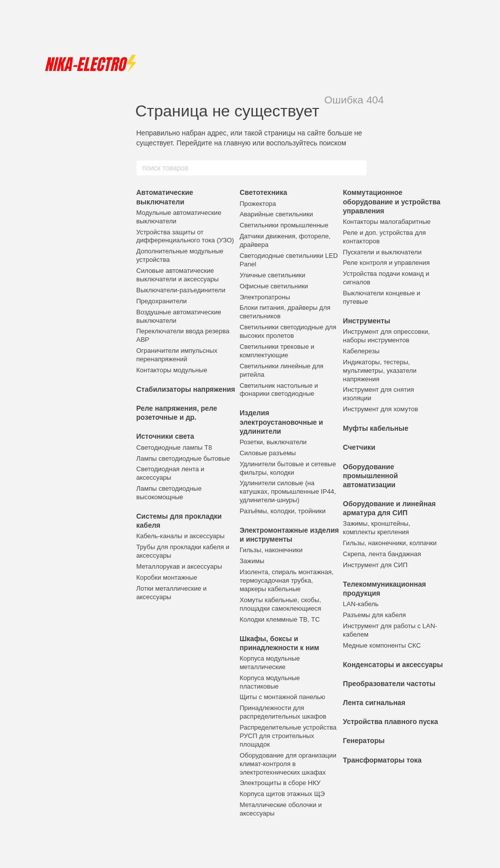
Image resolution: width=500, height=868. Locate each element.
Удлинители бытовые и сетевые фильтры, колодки (288, 468)
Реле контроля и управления (386, 263)
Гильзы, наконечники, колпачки (390, 543)
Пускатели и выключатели (382, 252)
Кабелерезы (361, 351)
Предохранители (162, 301)
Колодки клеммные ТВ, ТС (279, 619)
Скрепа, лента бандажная (382, 554)
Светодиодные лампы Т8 (174, 447)
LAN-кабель (361, 604)
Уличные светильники (272, 275)
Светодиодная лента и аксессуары (170, 473)
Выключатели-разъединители (181, 290)
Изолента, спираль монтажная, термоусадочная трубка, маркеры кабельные (286, 580)
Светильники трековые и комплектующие (277, 351)
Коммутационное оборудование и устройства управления (392, 201)
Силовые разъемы (267, 453)
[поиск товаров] (358, 168)
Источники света (165, 436)
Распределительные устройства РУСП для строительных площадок (288, 736)
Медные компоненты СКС (382, 645)
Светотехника (263, 192)
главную (237, 143)
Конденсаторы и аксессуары (393, 665)
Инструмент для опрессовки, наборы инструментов (386, 336)
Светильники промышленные (284, 225)
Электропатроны (265, 297)
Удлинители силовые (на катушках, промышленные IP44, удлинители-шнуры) (288, 491)
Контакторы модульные (172, 370)
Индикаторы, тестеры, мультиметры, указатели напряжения (380, 371)
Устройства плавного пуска (390, 722)
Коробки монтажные (167, 577)
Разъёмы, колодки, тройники (282, 511)
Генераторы (364, 741)
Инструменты (367, 321)
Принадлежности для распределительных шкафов (283, 712)
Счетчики (359, 447)
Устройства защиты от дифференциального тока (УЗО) (185, 236)
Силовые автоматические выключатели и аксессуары (178, 275)
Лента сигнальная (374, 703)
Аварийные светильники (276, 214)
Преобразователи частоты (389, 684)
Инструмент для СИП (375, 565)
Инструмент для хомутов (380, 409)
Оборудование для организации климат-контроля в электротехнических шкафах (288, 764)
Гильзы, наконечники (271, 550)
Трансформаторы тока (382, 760)
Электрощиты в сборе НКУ (280, 783)
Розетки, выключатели (273, 442)
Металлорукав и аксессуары (179, 566)
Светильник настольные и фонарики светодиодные (279, 390)
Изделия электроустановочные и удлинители (281, 422)
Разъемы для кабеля (374, 615)
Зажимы (252, 561)
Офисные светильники (274, 286)
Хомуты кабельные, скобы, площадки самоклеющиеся (280, 604)
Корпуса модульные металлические (270, 663)
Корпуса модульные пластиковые (270, 682)
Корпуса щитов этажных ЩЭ (282, 794)
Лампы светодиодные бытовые (183, 458)
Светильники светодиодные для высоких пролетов (288, 331)
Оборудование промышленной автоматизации (370, 476)
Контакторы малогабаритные (387, 222)
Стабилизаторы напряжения (186, 389)
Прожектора (258, 204)
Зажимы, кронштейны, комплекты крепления (377, 528)
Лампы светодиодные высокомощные (169, 493)
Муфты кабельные (376, 428)
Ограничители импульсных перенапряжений (177, 355)
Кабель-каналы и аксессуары (181, 536)
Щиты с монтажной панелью (282, 697)
